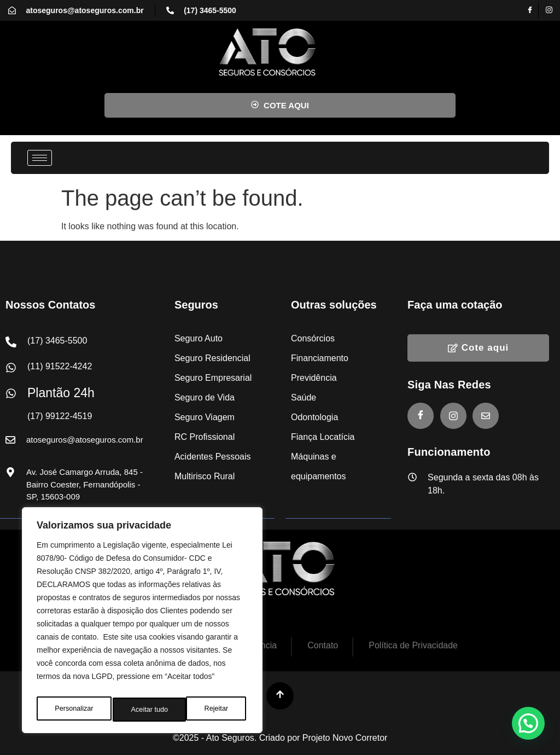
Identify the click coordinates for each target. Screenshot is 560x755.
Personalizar (73, 710)
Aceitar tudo (212, 710)
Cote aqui (478, 348)
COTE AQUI (280, 106)
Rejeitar (143, 710)
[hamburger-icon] (40, 158)
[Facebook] (530, 10)
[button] (528, 723)
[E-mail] (486, 416)
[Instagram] (549, 10)
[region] (142, 623)
